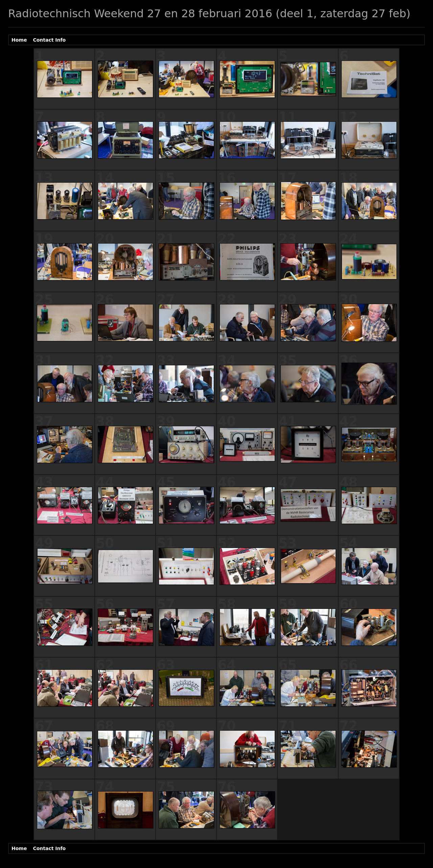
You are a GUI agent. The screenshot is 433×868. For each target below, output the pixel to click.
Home (19, 40)
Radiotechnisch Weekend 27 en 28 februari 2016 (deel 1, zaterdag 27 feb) (209, 14)
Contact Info (49, 40)
